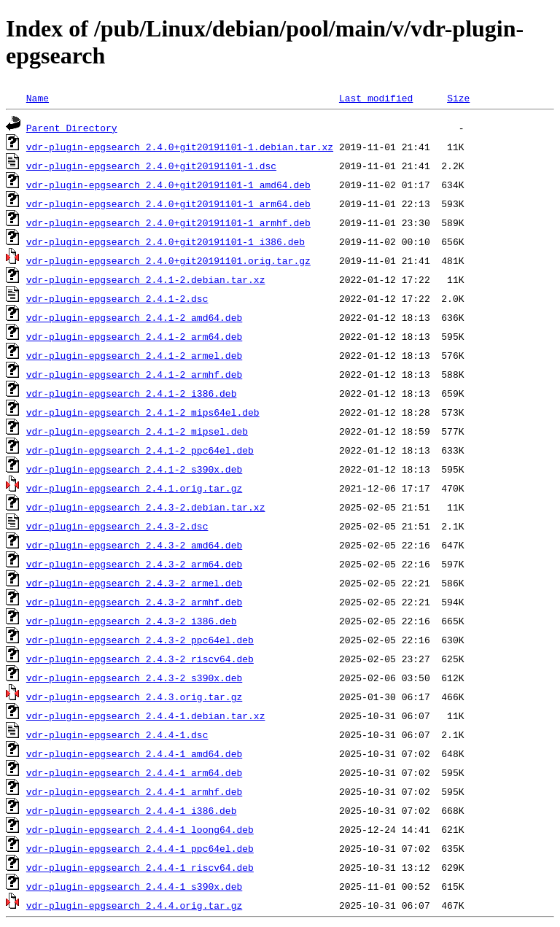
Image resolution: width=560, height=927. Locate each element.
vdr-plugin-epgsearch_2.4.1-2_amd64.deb (134, 317)
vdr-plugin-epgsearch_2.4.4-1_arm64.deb (134, 772)
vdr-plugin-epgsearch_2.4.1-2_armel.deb (134, 355)
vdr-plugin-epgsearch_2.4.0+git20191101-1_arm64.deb (168, 203)
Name (38, 98)
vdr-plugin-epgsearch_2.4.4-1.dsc (117, 734)
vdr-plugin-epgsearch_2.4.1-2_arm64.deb (134, 336)
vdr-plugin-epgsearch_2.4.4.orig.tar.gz (134, 905)
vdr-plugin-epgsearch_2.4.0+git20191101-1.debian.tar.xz (180, 147)
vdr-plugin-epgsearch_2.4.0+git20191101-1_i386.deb (166, 241)
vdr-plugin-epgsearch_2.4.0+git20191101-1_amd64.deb (168, 185)
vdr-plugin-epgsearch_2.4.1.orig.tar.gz (134, 488)
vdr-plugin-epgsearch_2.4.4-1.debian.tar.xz (146, 715)
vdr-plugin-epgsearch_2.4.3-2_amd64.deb (134, 545)
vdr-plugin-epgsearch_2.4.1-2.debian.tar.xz (146, 279)
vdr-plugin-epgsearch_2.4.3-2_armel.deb (134, 583)
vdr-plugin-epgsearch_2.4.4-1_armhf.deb (134, 791)
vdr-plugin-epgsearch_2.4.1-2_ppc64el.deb (140, 450)
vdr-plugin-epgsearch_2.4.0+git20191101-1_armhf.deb (168, 222)
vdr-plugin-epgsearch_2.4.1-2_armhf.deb (134, 374)
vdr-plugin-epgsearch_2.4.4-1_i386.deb (132, 810)
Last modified (376, 98)
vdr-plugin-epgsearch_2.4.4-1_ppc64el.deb (140, 848)
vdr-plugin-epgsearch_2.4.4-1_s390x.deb (134, 886)
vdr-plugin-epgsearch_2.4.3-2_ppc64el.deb (140, 640)
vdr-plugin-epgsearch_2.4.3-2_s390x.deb (134, 678)
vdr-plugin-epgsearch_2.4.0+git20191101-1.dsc (151, 166)
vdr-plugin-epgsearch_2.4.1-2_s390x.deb (134, 469)
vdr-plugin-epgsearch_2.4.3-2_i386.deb (132, 621)
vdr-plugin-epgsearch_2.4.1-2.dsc (117, 298)
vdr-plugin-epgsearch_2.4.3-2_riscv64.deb (140, 659)
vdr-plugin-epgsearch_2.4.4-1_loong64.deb (140, 829)
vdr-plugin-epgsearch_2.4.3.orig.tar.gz (134, 697)
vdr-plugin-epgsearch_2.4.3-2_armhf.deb (134, 602)
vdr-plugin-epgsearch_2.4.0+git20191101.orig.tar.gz (168, 260)
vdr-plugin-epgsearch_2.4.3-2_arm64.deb (134, 564)
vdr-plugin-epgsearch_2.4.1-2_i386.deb (132, 393)
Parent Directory (72, 128)
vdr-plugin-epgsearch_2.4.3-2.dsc (117, 526)
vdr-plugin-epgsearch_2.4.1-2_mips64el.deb (143, 412)
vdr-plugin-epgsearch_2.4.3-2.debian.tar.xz (146, 507)
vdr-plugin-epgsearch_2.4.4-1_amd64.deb (134, 753)
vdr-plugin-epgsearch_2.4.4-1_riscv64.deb (140, 867)
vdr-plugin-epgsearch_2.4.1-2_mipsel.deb (137, 431)
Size (458, 98)
